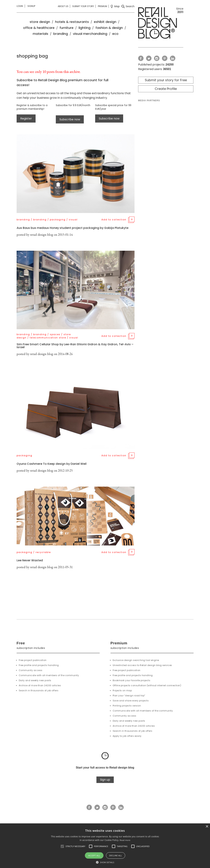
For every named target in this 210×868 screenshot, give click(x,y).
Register (26, 118)
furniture (67, 28)
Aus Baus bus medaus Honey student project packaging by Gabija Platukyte (72, 228)
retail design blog (42, 235)
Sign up (105, 780)
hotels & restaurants (72, 22)
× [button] (207, 827)
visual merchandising (90, 34)
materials (40, 34)
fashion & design (109, 28)
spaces (55, 334)
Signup (31, 6)
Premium (102, 6)
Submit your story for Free (166, 80)
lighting (85, 28)
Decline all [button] (116, 855)
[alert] (105, 846)
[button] (62, 846)
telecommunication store (48, 338)
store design (40, 22)
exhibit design (105, 22)
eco (115, 34)
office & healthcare (39, 28)
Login (20, 6)
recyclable (43, 552)
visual (73, 220)
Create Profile (166, 89)
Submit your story (83, 6)
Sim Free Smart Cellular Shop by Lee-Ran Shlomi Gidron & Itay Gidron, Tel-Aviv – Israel (75, 346)
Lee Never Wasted (30, 560)
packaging (58, 220)
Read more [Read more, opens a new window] (125, 840)
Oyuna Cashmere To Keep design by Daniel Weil (52, 464)
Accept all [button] (94, 855)
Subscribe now (70, 119)
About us (63, 6)
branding (61, 34)
